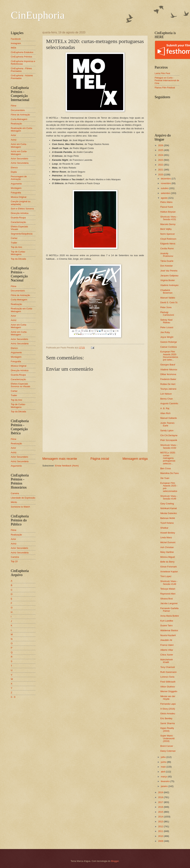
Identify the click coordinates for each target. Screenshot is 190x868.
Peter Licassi (167, 327)
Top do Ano (16, 247)
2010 (161, 836)
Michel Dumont (168, 542)
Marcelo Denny (168, 224)
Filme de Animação (21, 115)
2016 (161, 807)
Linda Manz (166, 537)
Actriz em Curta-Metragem (19, 153)
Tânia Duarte (167, 261)
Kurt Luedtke (167, 621)
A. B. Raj (165, 408)
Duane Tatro (166, 625)
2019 (161, 792)
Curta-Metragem (19, 119)
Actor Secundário (20, 159)
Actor (14, 135)
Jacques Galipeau (169, 276)
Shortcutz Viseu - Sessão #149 (169, 497)
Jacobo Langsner (169, 603)
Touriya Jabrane (168, 389)
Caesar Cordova (169, 347)
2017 (161, 802)
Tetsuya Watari (168, 589)
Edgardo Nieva (168, 244)
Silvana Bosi (167, 599)
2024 (161, 155)
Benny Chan (167, 399)
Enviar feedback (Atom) (67, 466)
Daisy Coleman (168, 751)
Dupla (14, 172)
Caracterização (19, 222)
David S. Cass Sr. (169, 302)
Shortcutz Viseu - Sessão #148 (169, 583)
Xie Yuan (165, 478)
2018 (161, 797)
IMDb (14, 48)
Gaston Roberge (169, 342)
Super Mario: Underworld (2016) (167, 738)
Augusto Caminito (169, 403)
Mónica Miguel (168, 557)
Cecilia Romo (167, 248)
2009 (161, 841)
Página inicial (100, 459)
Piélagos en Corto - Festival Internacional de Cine (167, 80)
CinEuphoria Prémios (22, 57)
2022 (161, 165)
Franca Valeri (167, 645)
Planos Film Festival (165, 88)
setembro (166, 193)
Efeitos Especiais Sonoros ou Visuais (21, 385)
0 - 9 (13, 697)
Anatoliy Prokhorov (167, 255)
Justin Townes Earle (167, 424)
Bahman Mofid (168, 518)
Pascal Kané (167, 207)
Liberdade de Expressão (23, 498)
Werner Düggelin (169, 691)
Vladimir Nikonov (169, 370)
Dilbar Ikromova (168, 374)
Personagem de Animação (19, 178)
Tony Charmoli (168, 667)
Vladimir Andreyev (169, 285)
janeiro (165, 786)
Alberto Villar (167, 650)
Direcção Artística (20, 213)
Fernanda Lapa (168, 704)
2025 (161, 150)
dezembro (166, 179)
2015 (161, 812)
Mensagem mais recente (60, 459)
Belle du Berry (167, 562)
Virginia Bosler (168, 280)
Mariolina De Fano (170, 473)
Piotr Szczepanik (169, 440)
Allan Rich (165, 413)
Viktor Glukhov (168, 687)
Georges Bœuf (168, 365)
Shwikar (164, 528)
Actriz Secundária (20, 163)
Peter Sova (166, 307)
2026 (161, 145)
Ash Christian (167, 547)
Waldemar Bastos (169, 630)
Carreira (15, 493)
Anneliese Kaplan (169, 572)
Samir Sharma (168, 723)
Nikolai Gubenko (169, 513)
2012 (161, 826)
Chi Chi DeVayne (169, 435)
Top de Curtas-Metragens (18, 253)
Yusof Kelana (167, 523)
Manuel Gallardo (169, 418)
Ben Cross (166, 468)
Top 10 (14, 561)
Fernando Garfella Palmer (169, 610)
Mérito (14, 502)
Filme (14, 106)
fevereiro (166, 781)
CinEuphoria (38, 15)
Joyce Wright (167, 337)
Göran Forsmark (169, 567)
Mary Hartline (167, 552)
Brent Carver (167, 746)
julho (164, 757)
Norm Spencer (168, 234)
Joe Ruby (165, 332)
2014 (161, 817)
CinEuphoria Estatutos (22, 52)
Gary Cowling (167, 504)
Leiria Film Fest (162, 73)
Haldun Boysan (168, 212)
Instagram (16, 43)
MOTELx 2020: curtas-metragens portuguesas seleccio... (168, 458)
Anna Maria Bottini (170, 616)
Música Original (19, 197)
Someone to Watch (20, 507)
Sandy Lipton (167, 430)
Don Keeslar (167, 266)
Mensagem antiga (135, 459)
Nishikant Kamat (169, 508)
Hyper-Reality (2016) (167, 729)
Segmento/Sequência (22, 234)
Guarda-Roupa (18, 218)
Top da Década (19, 259)
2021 (161, 170)
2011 (161, 831)
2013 (161, 822)
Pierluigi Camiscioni (167, 314)
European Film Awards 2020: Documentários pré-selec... (169, 356)
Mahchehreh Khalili (167, 661)
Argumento (16, 184)
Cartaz (14, 238)
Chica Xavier (167, 655)
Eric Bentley (166, 718)
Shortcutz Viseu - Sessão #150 (169, 446)
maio (164, 767)
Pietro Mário (166, 202)
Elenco (14, 168)
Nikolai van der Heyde (168, 698)
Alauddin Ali (166, 640)
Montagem (16, 188)
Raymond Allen (168, 594)
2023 (161, 160)
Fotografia (16, 193)
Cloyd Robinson (168, 239)
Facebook (16, 39)
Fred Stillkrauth (168, 682)
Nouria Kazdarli (168, 635)
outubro (165, 188)
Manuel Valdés (168, 298)
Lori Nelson (166, 394)
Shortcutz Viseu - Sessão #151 (169, 218)
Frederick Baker (168, 379)
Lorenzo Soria (167, 677)
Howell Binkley (168, 533)
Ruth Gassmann (169, 672)
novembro (166, 183)
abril (163, 772)
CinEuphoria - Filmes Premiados (21, 70)
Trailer (14, 243)
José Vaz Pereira (169, 271)
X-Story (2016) (168, 709)
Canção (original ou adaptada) (21, 203)
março (164, 777)
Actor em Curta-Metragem (19, 145)
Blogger (115, 861)
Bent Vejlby (166, 229)
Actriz (14, 140)
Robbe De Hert (168, 384)
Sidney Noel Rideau (166, 321)
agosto (165, 198)
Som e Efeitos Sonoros (22, 209)
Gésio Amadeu (168, 713)
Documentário (18, 110)
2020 (161, 175)
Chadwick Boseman (166, 291)
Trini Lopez (166, 576)
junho (164, 762)
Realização (16, 124)
